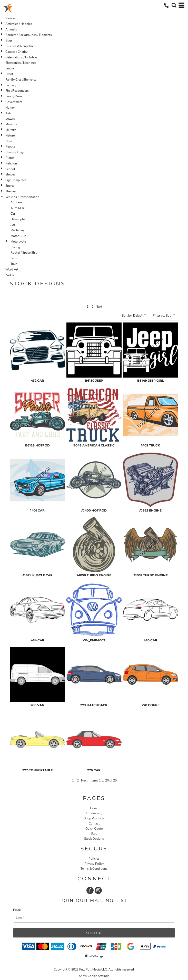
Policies (94, 859)
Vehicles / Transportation (22, 197)
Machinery (18, 230)
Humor (10, 108)
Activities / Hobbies (19, 24)
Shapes (10, 174)
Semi (14, 258)
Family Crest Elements (21, 80)
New (9, 141)
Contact (94, 823)
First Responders (17, 91)
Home (94, 808)
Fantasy (11, 85)
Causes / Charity (16, 52)
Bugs (9, 40)
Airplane (16, 202)
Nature (10, 135)
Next (99, 307)
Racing (15, 247)
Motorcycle (18, 242)
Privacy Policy (94, 864)
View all (11, 18)
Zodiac (10, 275)
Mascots (11, 124)
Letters (10, 119)
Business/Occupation (20, 46)
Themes (11, 191)
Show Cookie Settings (94, 976)
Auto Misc (18, 208)
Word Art (12, 269)
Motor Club (18, 236)
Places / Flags (15, 152)
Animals (11, 29)
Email (17, 910)
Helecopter (18, 219)
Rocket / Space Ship (24, 253)
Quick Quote (94, 829)
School (10, 169)
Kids (8, 113)
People (10, 147)
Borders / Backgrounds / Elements (29, 35)
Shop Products (94, 818)
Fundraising (94, 813)
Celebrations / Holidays (21, 57)
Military (11, 130)
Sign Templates (16, 180)
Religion (11, 163)
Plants (10, 158)
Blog (94, 833)
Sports (10, 186)
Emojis (10, 68)
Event (9, 74)
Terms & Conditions (94, 869)
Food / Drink (14, 96)
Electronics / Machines (21, 63)
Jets (13, 225)
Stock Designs (94, 839)
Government (14, 102)
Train (14, 264)
